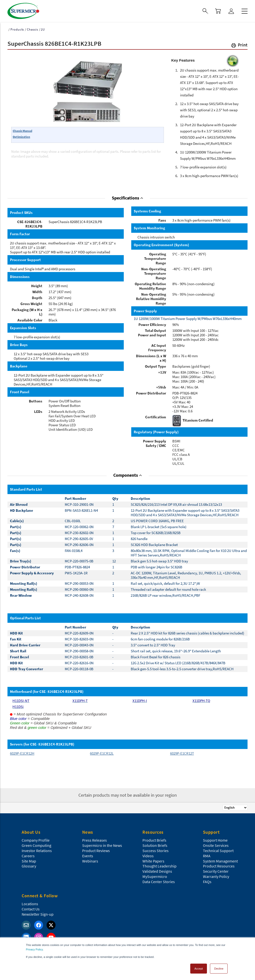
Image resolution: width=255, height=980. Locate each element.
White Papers (153, 861)
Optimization (21, 137)
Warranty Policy (216, 876)
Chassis (32, 29)
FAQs (207, 882)
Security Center (216, 871)
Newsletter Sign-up (38, 914)
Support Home (215, 840)
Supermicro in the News (102, 845)
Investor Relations (37, 851)
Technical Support (218, 851)
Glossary (29, 866)
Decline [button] (219, 969)
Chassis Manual (22, 131)
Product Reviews (96, 851)
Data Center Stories (159, 882)
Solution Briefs (155, 845)
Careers (28, 856)
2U (43, 29)
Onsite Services (216, 845)
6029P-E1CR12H (22, 753)
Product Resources (219, 866)
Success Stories (156, 851)
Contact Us (31, 909)
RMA (207, 856)
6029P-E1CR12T (182, 753)
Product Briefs (154, 840)
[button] (239, 46)
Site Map (29, 861)
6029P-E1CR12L (102, 753)
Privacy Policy (34, 949)
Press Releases (95, 840)
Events (88, 856)
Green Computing (36, 845)
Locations (30, 904)
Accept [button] (199, 969)
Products (17, 29)
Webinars (90, 861)
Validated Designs (157, 871)
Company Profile (36, 840)
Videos (148, 856)
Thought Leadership (159, 866)
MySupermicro (155, 876)
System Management (220, 861)
